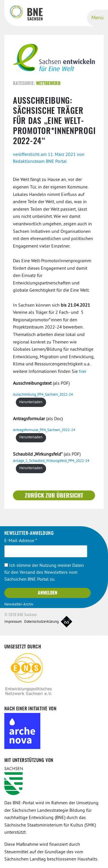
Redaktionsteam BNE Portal (40, 162)
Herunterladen (31, 402)
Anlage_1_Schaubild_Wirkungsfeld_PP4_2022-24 (51, 461)
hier (83, 372)
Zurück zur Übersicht (54, 496)
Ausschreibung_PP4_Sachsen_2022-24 (43, 395)
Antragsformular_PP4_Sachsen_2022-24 (44, 430)
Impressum (13, 622)
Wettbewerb (48, 84)
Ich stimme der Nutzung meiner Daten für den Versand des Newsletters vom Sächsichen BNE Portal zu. (44, 573)
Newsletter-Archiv (19, 605)
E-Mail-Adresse (21, 541)
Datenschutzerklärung (41, 622)
